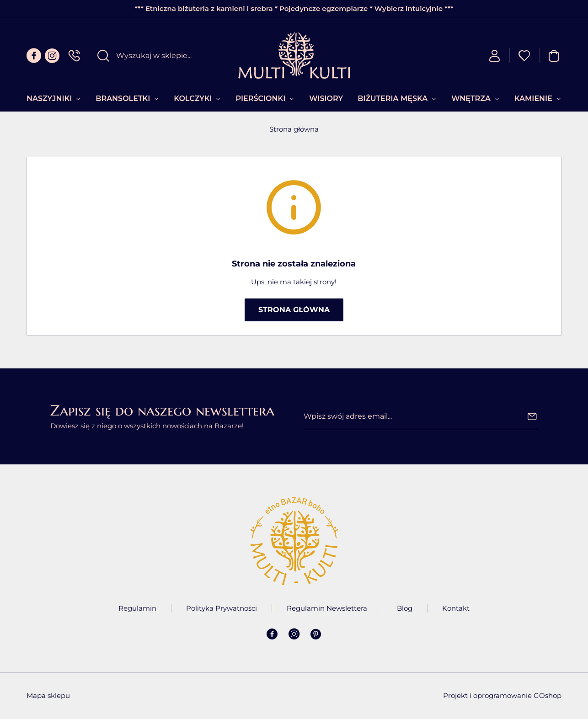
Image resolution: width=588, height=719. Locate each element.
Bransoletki (123, 99)
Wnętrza (471, 99)
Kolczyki (193, 99)
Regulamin (137, 608)
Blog (405, 608)
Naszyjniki (49, 99)
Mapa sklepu (48, 695)
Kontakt (456, 608)
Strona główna (294, 129)
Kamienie (533, 99)
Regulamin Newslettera (327, 608)
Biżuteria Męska (393, 99)
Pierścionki (260, 99)
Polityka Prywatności (222, 608)
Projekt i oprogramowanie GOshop (502, 695)
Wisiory (326, 99)
